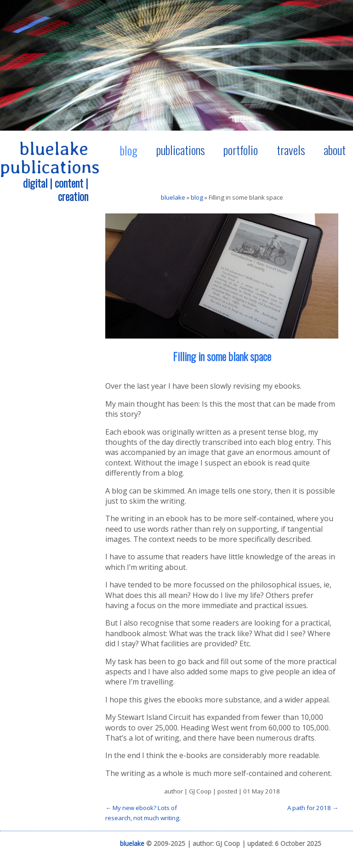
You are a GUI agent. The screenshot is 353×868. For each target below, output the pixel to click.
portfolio (241, 149)
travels (291, 149)
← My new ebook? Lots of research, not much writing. (143, 813)
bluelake (173, 197)
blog (129, 150)
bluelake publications (50, 158)
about (335, 149)
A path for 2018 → (313, 808)
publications (181, 149)
